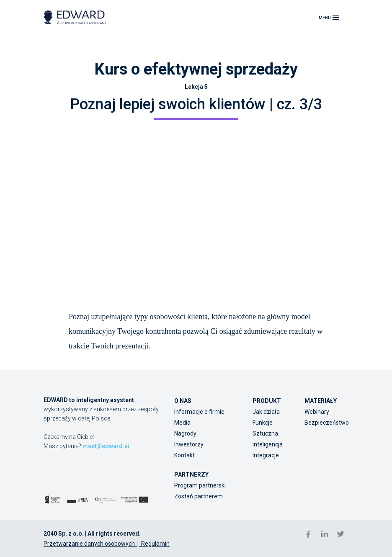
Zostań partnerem (199, 496)
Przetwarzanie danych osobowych (89, 544)
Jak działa (266, 412)
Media (182, 423)
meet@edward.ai (106, 446)
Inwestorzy (189, 444)
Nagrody (185, 433)
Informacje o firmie (199, 412)
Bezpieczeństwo (327, 423)
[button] (330, 17)
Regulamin (155, 544)
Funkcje (263, 423)
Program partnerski (200, 485)
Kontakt (184, 455)
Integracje (266, 455)
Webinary (317, 412)
